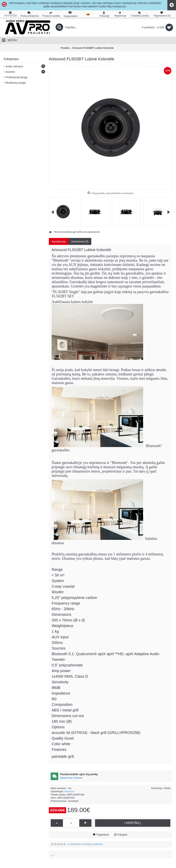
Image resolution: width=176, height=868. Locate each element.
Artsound (69, 791)
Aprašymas (59, 241)
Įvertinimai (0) (80, 241)
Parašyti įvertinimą (93, 844)
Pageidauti (103, 835)
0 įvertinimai (74, 844)
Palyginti (122, 835)
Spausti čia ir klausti (71, 778)
